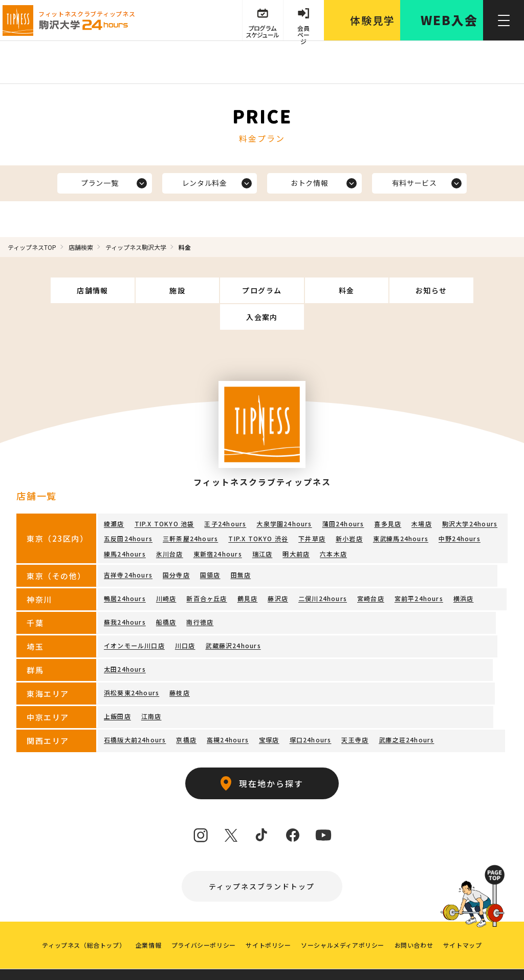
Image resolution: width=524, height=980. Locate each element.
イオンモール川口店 (134, 619)
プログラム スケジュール (261, 32)
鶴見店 (248, 572)
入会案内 (461, 290)
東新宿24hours (218, 527)
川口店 (185, 619)
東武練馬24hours (401, 512)
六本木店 (333, 527)
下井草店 (312, 512)
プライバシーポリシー (203, 919)
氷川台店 (170, 527)
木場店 (422, 497)
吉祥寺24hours (128, 548)
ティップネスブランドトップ (262, 860)
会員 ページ (303, 32)
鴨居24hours (125, 572)
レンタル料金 (204, 183)
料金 (302, 290)
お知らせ (381, 290)
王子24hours (225, 497)
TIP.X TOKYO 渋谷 (258, 512)
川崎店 (166, 572)
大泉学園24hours (284, 497)
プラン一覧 (100, 183)
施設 (143, 290)
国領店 (210, 548)
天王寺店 (355, 713)
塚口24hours (310, 713)
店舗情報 (63, 290)
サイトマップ (463, 919)
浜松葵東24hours (132, 666)
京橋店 (186, 713)
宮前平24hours (419, 572)
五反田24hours (128, 512)
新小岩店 (349, 512)
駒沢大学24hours (470, 497)
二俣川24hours (323, 572)
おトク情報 (310, 183)
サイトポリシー (268, 919)
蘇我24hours (125, 595)
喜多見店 (388, 497)
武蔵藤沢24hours (233, 619)
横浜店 (464, 572)
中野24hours (460, 512)
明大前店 (296, 527)
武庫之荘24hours (406, 713)
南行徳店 (200, 595)
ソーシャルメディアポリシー (343, 919)
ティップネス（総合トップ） (83, 919)
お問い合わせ (414, 919)
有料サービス (414, 183)
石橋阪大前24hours (135, 713)
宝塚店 (269, 713)
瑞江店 (263, 527)
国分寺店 (176, 548)
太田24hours (125, 642)
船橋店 (166, 595)
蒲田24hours (343, 497)
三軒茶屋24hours (190, 512)
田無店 (241, 548)
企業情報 (148, 919)
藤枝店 (180, 666)
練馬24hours (125, 527)
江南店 (151, 689)
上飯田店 (117, 689)
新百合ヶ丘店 (206, 572)
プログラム (222, 290)
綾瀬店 (114, 497)
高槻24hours (228, 713)
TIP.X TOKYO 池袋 (165, 497)
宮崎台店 (371, 572)
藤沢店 (278, 572)
